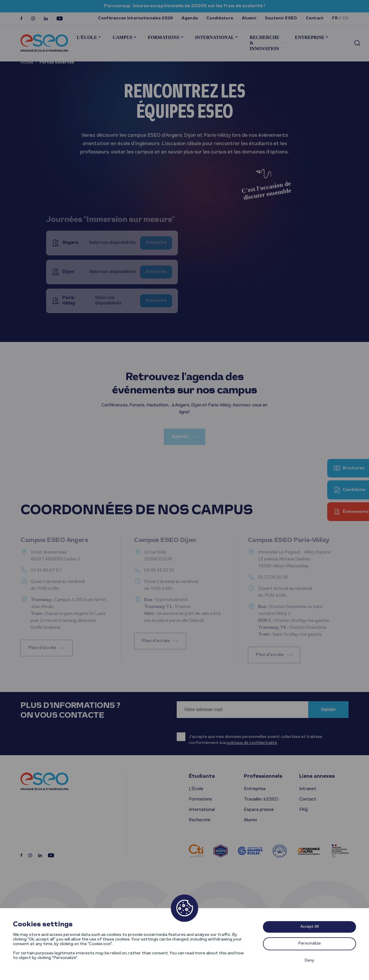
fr (335, 18)
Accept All (310, 927)
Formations (164, 37)
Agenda (190, 18)
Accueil (27, 62)
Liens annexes (317, 776)
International (214, 37)
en (346, 18)
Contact (315, 18)
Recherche (200, 820)
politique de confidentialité (252, 743)
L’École (87, 37)
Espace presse (259, 810)
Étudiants (202, 776)
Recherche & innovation (264, 43)
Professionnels (263, 776)
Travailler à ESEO (261, 799)
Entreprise (310, 37)
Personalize (310, 943)
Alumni (249, 18)
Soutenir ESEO (281, 18)
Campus (123, 37)
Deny (309, 961)
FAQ (303, 810)
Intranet (308, 789)
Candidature (220, 18)
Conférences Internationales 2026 (135, 18)
